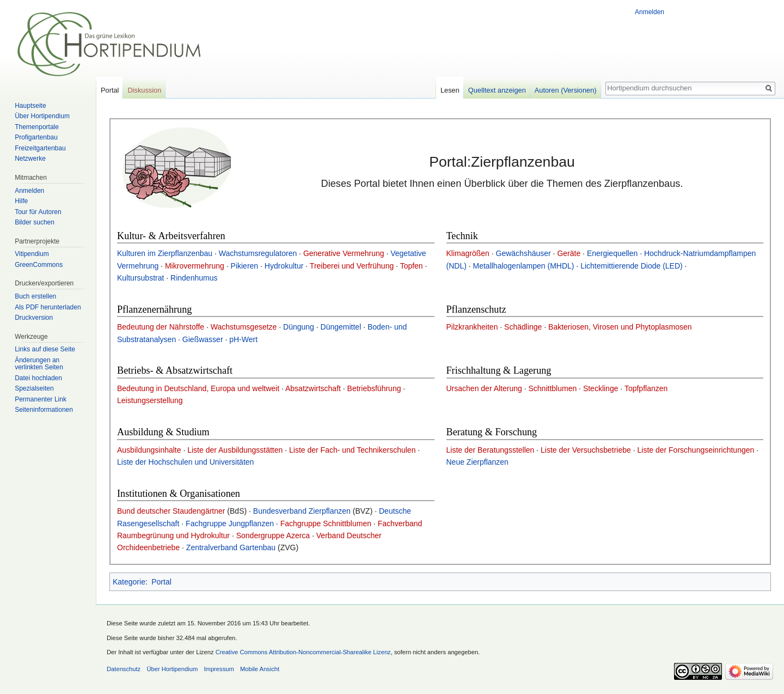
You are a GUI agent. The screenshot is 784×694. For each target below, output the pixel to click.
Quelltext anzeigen (497, 90)
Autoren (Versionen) (566, 90)
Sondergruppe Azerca (273, 535)
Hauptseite (30, 106)
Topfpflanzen (646, 388)
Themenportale (37, 127)
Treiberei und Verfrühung (352, 266)
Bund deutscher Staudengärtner (171, 511)
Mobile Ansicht (260, 669)
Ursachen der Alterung (484, 388)
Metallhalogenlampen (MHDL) (524, 266)
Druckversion (34, 318)
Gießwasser (203, 339)
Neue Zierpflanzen (477, 462)
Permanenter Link (41, 399)
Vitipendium (32, 254)
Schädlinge (523, 327)
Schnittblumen (552, 388)
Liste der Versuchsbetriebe (586, 450)
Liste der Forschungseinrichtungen (696, 450)
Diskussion (144, 90)
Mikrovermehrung (195, 266)
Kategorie (129, 582)
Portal (161, 582)
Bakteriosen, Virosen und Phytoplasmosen (620, 327)
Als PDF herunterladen (48, 307)
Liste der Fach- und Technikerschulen (352, 450)
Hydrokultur (284, 266)
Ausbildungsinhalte (149, 450)
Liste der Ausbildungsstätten (235, 450)
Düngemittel (341, 327)
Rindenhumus (194, 278)
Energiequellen (612, 253)
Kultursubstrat (140, 278)
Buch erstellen (35, 296)
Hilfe (21, 201)
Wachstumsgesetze (244, 327)
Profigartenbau (36, 137)
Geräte (569, 253)
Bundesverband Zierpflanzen (302, 511)
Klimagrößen (468, 253)
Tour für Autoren (38, 212)
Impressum (219, 669)
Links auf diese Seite (45, 349)
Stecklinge (601, 388)
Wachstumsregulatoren (258, 253)
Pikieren (245, 266)
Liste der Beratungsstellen (491, 450)
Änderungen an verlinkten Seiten (39, 364)
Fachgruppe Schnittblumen (326, 523)
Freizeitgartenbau (40, 148)
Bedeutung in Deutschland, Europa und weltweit (198, 388)
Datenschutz (124, 669)
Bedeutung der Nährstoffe (161, 327)
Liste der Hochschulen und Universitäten (185, 462)
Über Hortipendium (42, 116)
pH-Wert (243, 339)
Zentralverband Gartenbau (231, 547)
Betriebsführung (374, 388)
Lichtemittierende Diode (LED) (632, 266)
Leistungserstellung (150, 400)
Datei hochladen (38, 378)
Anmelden (650, 12)
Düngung (299, 327)
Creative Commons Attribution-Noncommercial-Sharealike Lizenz (303, 652)
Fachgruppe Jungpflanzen (230, 523)
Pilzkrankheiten (472, 327)
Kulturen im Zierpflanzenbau (165, 253)
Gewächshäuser (523, 253)
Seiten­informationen (44, 410)
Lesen (450, 90)
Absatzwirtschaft (313, 388)
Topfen (412, 266)
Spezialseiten (34, 388)
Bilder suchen (35, 222)
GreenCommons (39, 265)
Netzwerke (30, 159)
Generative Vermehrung (344, 253)
